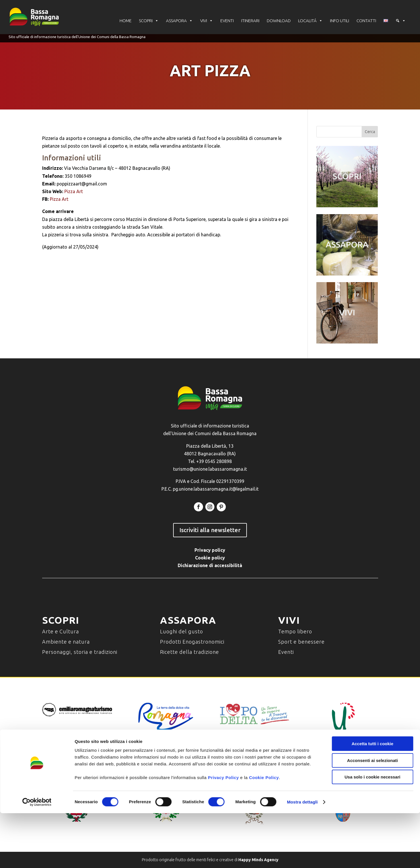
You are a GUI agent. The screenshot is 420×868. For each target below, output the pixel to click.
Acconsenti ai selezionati (372, 815)
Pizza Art (74, 191)
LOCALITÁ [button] (310, 21)
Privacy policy (210, 550)
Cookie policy (210, 558)
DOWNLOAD (279, 21)
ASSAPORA (179, 21)
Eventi (286, 652)
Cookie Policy (264, 832)
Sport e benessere (301, 642)
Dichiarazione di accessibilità (210, 565)
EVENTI (227, 21)
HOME (126, 21)
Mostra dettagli (302, 857)
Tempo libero (295, 631)
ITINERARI (250, 21)
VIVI (207, 21)
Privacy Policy (223, 832)
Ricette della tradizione (189, 652)
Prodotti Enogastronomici (192, 642)
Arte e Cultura (61, 631)
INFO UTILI (340, 21)
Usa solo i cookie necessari (372, 832)
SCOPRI (149, 21)
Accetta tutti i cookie (373, 798)
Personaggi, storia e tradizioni (80, 652)
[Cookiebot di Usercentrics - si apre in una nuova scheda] (37, 857)
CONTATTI (366, 21)
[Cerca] (401, 21)
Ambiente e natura (66, 642)
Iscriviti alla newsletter (210, 530)
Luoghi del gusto (182, 631)
